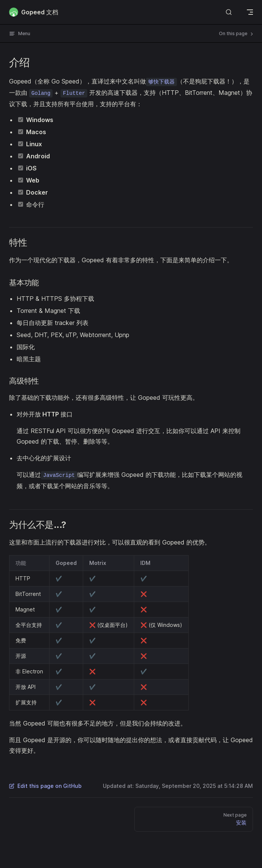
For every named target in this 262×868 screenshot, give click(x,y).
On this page (237, 34)
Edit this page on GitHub (45, 786)
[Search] (229, 12)
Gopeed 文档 (34, 12)
